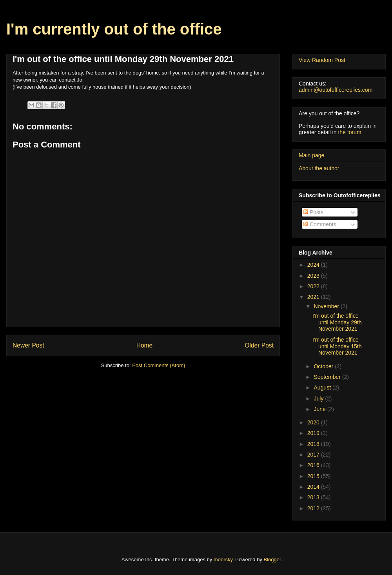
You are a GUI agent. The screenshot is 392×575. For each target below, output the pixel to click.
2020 (314, 422)
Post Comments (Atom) (159, 365)
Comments (320, 224)
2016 (314, 465)
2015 (314, 476)
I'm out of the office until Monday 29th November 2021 (337, 322)
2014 (314, 487)
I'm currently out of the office (114, 29)
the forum (349, 132)
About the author (319, 168)
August (323, 388)
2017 (314, 455)
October (324, 366)
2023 (314, 276)
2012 (314, 508)
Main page (311, 155)
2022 (314, 286)
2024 (314, 265)
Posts (313, 212)
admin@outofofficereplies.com (336, 90)
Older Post (259, 345)
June (320, 409)
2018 (314, 444)
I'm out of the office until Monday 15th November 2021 (337, 346)
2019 (314, 433)
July (319, 398)
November (327, 306)
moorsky (223, 560)
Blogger (272, 560)
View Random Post (322, 60)
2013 (314, 497)
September (328, 377)
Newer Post (28, 345)
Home (145, 345)
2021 (314, 297)
